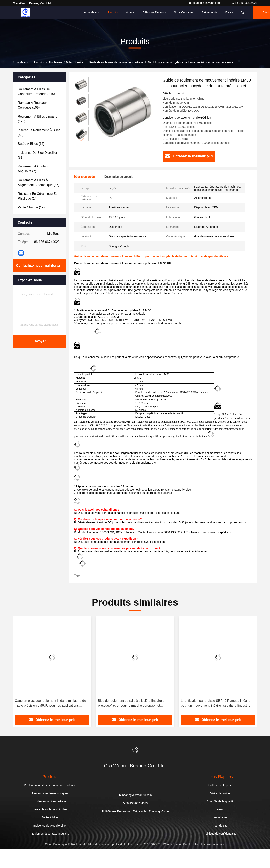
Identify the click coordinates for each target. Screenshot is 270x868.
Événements (209, 12)
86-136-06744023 (244, 3)
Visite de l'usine (220, 793)
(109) (33, 105)
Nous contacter (184, 12)
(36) (38, 182)
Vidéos (130, 12)
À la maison (92, 12)
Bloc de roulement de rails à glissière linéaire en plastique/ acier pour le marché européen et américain (132, 703)
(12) (31, 144)
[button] (81, 140)
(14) (37, 196)
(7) (33, 169)
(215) (36, 91)
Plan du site (220, 826)
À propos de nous (154, 12)
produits (39, 62)
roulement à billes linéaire (66, 62)
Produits (113, 12)
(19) (31, 207)
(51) (37, 155)
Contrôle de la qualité (220, 801)
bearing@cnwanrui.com (206, 3)
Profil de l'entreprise (220, 785)
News (220, 809)
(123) (38, 119)
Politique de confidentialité (220, 834)
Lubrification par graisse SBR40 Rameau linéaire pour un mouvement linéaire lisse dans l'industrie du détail (218, 703)
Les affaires (220, 817)
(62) (39, 133)
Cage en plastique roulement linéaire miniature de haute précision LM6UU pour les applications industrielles (50, 703)
